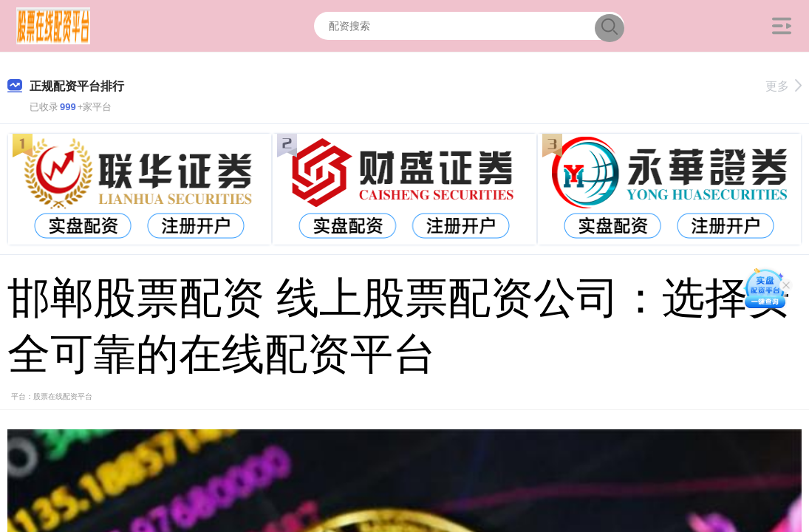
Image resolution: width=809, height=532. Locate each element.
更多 (784, 86)
